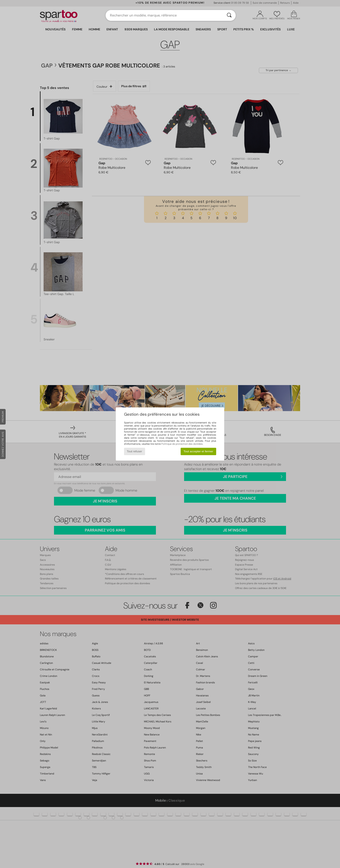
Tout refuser (134, 451)
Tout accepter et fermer (198, 451)
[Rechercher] (229, 15)
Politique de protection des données (182, 444)
